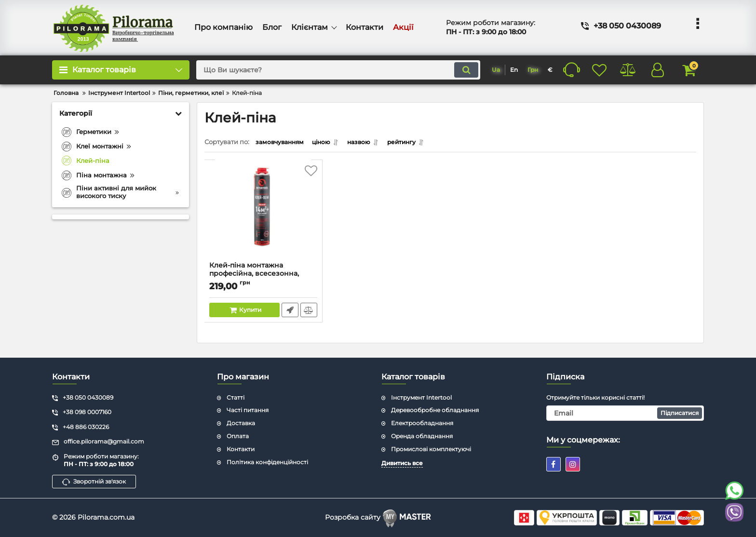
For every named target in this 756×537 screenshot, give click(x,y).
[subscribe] (625, 413)
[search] (327, 70)
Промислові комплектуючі (431, 449)
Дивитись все (402, 463)
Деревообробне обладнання (435, 410)
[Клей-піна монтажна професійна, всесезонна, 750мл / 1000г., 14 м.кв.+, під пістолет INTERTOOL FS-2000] (263, 215)
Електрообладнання (422, 423)
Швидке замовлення (290, 312)
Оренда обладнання (422, 436)
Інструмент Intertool (421, 397)
